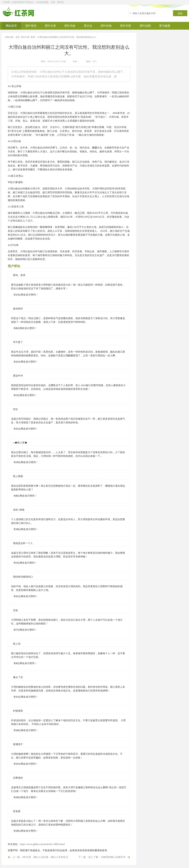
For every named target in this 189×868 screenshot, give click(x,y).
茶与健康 (165, 26)
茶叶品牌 (145, 26)
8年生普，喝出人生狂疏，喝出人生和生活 (45, 857)
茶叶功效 (70, 26)
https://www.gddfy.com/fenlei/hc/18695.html (42, 844)
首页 (18, 37)
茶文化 (88, 26)
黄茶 (33, 37)
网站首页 (11, 26)
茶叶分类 (50, 26)
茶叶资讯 (31, 26)
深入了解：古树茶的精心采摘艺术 (107, 857)
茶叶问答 (126, 26)
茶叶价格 (106, 26)
